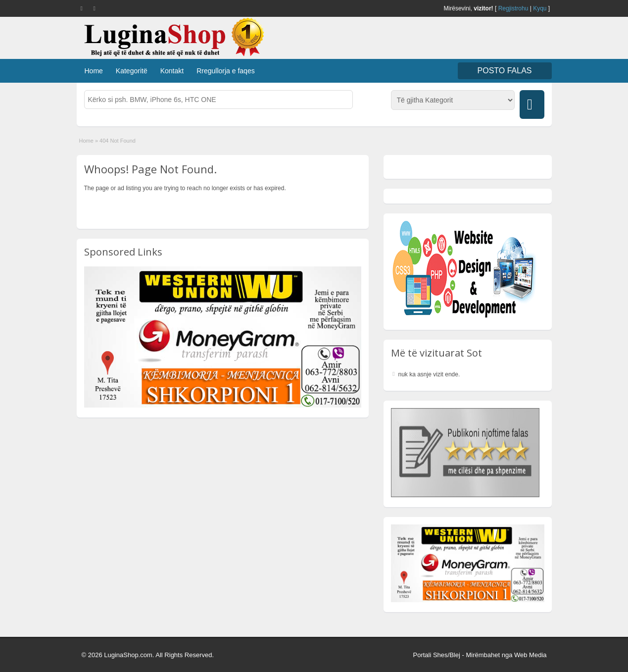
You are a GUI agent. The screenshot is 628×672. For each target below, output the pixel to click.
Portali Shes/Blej (436, 655)
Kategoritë (132, 71)
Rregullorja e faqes (226, 71)
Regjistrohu (513, 8)
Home (94, 71)
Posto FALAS (505, 71)
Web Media (531, 655)
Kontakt (172, 71)
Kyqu (540, 8)
